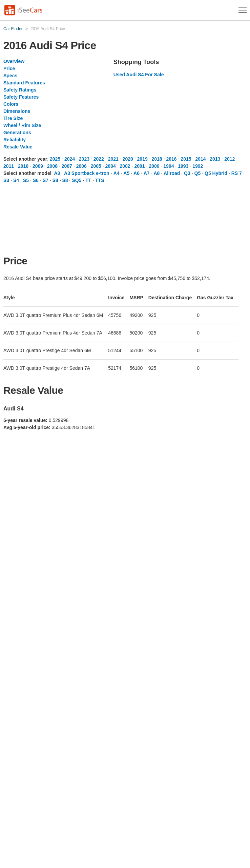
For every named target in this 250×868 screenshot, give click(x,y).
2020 (128, 159)
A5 (126, 173)
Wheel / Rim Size (22, 125)
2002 (125, 166)
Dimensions (17, 111)
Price (9, 68)
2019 (142, 159)
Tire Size (13, 118)
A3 (57, 173)
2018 (157, 159)
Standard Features (24, 83)
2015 (186, 159)
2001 (139, 166)
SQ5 (77, 180)
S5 (26, 180)
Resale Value (18, 147)
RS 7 (237, 173)
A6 (137, 173)
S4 (16, 180)
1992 (198, 166)
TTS (100, 180)
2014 (200, 159)
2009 (38, 166)
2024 (70, 159)
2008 (52, 166)
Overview (14, 61)
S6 (36, 180)
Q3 (187, 173)
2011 (9, 166)
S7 (46, 180)
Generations (17, 133)
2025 (55, 159)
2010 (23, 166)
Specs (10, 76)
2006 (81, 166)
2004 (111, 166)
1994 (169, 166)
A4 (117, 173)
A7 (147, 173)
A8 (157, 173)
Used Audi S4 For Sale (139, 75)
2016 (171, 159)
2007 (67, 166)
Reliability (15, 140)
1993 (183, 166)
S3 (6, 180)
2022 (99, 159)
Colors (11, 104)
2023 (84, 159)
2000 (154, 166)
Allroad (172, 173)
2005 (96, 166)
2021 (113, 159)
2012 (230, 159)
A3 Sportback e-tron (87, 173)
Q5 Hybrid (216, 173)
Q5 (198, 173)
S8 (55, 180)
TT (88, 180)
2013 (215, 159)
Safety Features (21, 97)
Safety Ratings (20, 90)
